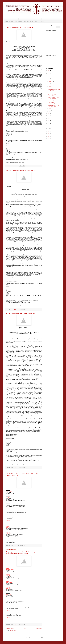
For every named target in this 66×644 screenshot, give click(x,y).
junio (50, 85)
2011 (49, 128)
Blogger (45, 638)
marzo (50, 108)
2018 (49, 117)
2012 (49, 127)
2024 (49, 74)
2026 (49, 70)
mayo (50, 86)
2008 (49, 133)
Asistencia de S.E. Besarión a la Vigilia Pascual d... (54, 103)
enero (50, 112)
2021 (49, 78)
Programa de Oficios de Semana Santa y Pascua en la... (54, 98)
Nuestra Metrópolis (14, 19)
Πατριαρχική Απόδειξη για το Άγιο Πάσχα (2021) (21, 313)
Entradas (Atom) (13, 630)
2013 (49, 125)
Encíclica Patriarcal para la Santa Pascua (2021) (20, 28)
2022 (49, 77)
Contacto (42, 21)
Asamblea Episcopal (9, 21)
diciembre (50, 80)
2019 (49, 115)
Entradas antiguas (39, 628)
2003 (49, 138)
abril (50, 88)
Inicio (25, 628)
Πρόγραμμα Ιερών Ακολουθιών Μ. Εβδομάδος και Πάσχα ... (54, 101)
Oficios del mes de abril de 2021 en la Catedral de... (54, 106)
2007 (49, 135)
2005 (49, 137)
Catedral (29, 19)
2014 (49, 124)
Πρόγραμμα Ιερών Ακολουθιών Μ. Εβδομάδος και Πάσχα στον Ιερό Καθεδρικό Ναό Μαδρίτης (24, 553)
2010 (49, 130)
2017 (49, 119)
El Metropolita (22, 19)
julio (50, 83)
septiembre (51, 82)
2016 (49, 120)
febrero (50, 110)
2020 (49, 114)
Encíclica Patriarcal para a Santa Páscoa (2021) (20, 170)
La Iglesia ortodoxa (37, 19)
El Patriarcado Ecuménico (48, 19)
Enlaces (37, 21)
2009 (49, 132)
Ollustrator (34, 638)
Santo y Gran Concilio (29, 21)
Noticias (6, 19)
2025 (49, 72)
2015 (49, 122)
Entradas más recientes (10, 628)
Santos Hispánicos (18, 21)
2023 (49, 75)
